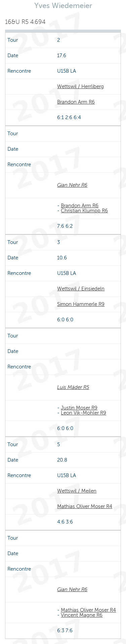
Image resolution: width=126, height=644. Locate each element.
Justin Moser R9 (79, 408)
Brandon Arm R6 (76, 102)
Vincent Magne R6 (82, 615)
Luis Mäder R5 (73, 387)
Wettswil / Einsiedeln (81, 289)
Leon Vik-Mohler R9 (83, 413)
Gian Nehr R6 (72, 185)
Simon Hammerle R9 (81, 304)
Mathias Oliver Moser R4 (85, 506)
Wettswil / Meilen (77, 491)
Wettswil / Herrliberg (80, 86)
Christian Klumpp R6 (84, 211)
